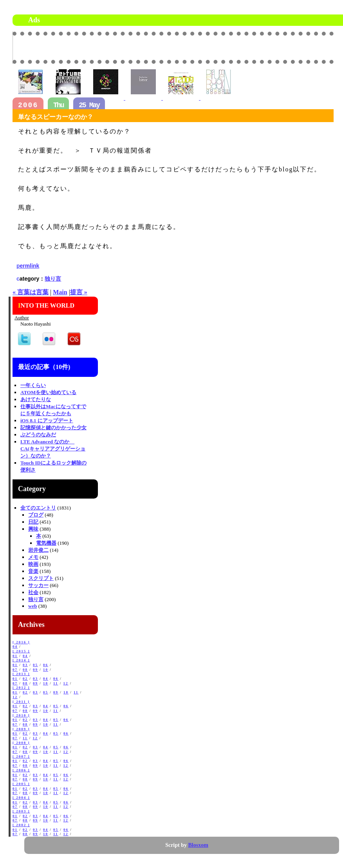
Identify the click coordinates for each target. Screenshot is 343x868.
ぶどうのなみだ (38, 435)
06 (46, 665)
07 (15, 670)
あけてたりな (36, 399)
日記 (33, 522)
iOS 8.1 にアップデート (47, 420)
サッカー (38, 585)
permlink (28, 266)
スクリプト (41, 578)
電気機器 (46, 543)
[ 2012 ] (21, 688)
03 (25, 665)
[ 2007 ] (21, 756)
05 (35, 665)
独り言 (53, 279)
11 (56, 683)
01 (15, 656)
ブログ (36, 515)
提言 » (79, 292)
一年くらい (33, 385)
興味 (33, 529)
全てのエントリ (38, 508)
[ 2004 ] (21, 798)
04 (15, 646)
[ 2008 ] (21, 743)
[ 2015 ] (21, 651)
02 (25, 679)
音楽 (33, 571)
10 (46, 670)
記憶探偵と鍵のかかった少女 (53, 428)
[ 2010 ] (21, 715)
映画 (33, 564)
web (32, 606)
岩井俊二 (38, 550)
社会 (33, 592)
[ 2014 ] (21, 660)
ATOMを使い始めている (48, 392)
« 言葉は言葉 (31, 292)
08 (25, 670)
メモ (33, 557)
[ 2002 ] (21, 825)
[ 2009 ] (21, 729)
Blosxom (198, 845)
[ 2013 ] (21, 674)
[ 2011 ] (21, 702)
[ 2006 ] (21, 770)
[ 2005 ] (21, 784)
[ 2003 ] (21, 811)
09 (35, 670)
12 (66, 683)
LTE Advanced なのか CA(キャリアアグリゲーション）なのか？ (53, 449)
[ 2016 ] (21, 642)
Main (60, 292)
